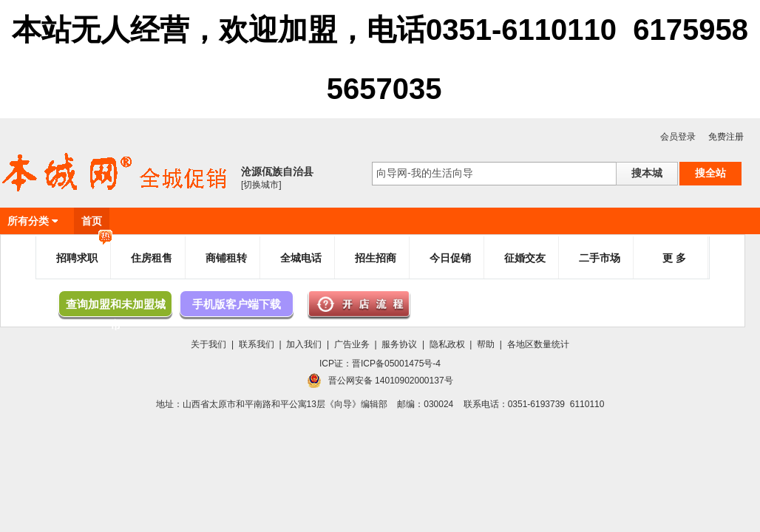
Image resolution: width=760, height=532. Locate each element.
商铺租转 (226, 258)
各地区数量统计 (538, 344)
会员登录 (678, 137)
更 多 (674, 258)
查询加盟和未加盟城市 (116, 307)
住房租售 (152, 258)
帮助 (486, 344)
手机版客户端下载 (237, 304)
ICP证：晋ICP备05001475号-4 (380, 364)
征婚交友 (525, 258)
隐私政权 (447, 344)
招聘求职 (84, 252)
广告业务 (352, 344)
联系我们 (257, 344)
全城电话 (301, 258)
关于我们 (208, 344)
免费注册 (726, 137)
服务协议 (399, 344)
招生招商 (376, 258)
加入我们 (304, 344)
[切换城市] (261, 185)
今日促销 (450, 258)
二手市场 (600, 258)
